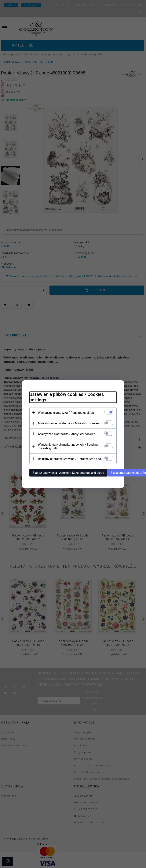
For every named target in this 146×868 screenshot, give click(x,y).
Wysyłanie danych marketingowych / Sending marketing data (68, 446)
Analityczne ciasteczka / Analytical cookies (67, 434)
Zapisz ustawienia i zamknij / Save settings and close (68, 473)
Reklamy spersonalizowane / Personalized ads (69, 459)
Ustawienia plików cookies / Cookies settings (67, 397)
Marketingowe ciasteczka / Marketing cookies (69, 423)
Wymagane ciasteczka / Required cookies (66, 413)
